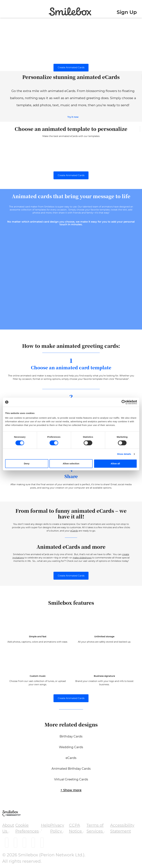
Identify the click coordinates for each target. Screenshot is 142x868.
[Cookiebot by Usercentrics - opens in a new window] (124, 402)
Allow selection (71, 464)
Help (46, 825)
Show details (124, 454)
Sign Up (127, 12)
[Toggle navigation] (4, 10)
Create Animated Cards (71, 67)
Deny (27, 464)
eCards (74, 531)
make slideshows (82, 558)
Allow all (115, 464)
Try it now (73, 117)
